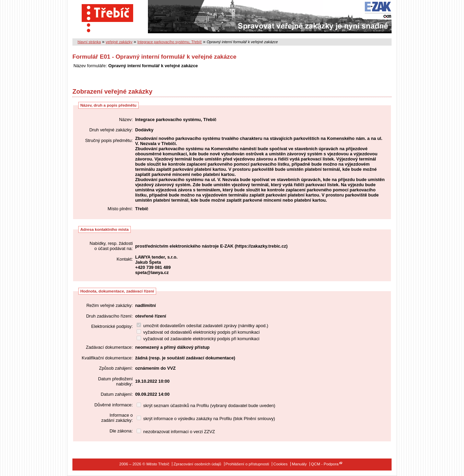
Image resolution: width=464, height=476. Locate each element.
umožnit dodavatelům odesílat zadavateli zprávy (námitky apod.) (202, 326)
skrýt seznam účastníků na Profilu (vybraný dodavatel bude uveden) (206, 406)
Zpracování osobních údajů (198, 464)
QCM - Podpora (325, 464)
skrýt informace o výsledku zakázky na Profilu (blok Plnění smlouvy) (206, 419)
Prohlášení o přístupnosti (247, 464)
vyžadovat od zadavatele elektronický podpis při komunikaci (198, 339)
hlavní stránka (89, 42)
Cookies (280, 464)
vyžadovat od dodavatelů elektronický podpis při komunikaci (198, 332)
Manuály (299, 464)
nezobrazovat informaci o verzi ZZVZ (176, 432)
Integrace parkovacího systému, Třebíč (170, 42)
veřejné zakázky (119, 42)
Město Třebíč (108, 17)
